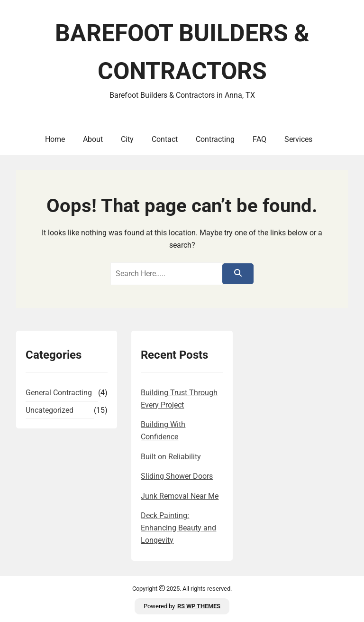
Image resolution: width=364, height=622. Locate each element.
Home (55, 139)
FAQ (259, 139)
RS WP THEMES (199, 606)
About (93, 139)
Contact (165, 139)
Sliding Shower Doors (177, 476)
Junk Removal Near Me (180, 496)
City (127, 139)
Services (298, 139)
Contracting (215, 139)
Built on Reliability (171, 457)
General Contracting (59, 393)
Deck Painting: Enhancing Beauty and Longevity (178, 528)
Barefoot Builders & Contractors (182, 52)
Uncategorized (50, 410)
